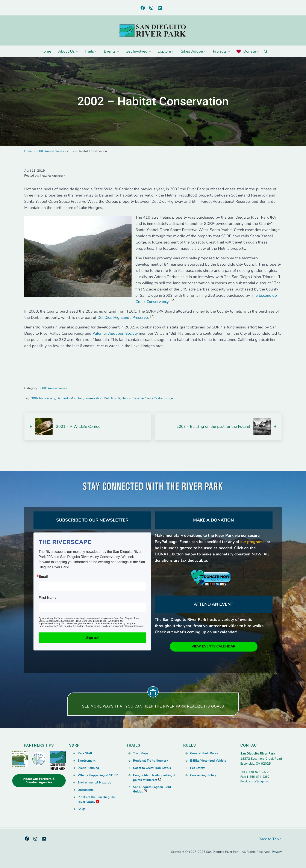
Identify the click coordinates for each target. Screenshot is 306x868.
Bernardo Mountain (70, 399)
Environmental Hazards (95, 783)
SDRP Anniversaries (50, 152)
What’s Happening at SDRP (98, 776)
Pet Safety (198, 768)
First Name (48, 598)
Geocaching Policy (203, 776)
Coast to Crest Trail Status (152, 768)
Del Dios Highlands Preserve (124, 399)
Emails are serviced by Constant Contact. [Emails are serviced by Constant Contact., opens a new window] (123, 626)
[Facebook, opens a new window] (143, 8)
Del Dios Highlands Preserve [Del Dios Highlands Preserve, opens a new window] (123, 319)
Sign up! (92, 638)
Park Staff (85, 754)
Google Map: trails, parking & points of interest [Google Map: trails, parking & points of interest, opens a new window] (155, 778)
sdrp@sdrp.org (259, 782)
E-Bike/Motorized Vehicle (208, 761)
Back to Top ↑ (270, 839)
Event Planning (89, 768)
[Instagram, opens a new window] (151, 8)
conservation (93, 399)
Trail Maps (141, 754)
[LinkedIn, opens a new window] (160, 8)
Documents (86, 790)
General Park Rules (204, 754)
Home (28, 152)
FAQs (82, 809)
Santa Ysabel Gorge (159, 399)
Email (43, 577)
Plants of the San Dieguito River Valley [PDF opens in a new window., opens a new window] (97, 800)
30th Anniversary (43, 399)
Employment (87, 761)
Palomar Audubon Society (115, 335)
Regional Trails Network (151, 761)
